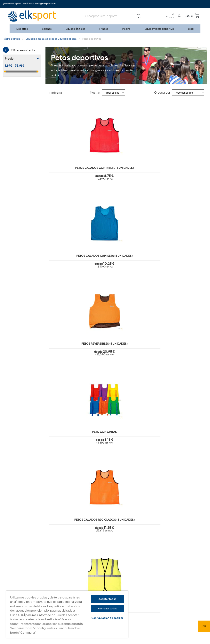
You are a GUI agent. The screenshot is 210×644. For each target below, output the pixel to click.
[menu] (105, 29)
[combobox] (113, 16)
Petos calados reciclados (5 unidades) (66, 256)
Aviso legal (84, 565)
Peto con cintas (187, 158)
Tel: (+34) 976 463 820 (145, 604)
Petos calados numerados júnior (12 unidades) (146, 256)
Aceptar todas (107, 599)
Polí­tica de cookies (89, 576)
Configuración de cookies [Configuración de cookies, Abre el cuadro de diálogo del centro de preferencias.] (107, 618)
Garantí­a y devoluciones (92, 587)
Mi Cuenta (170, 16)
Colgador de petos (146, 346)
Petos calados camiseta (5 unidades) (106, 162)
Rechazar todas (107, 608)
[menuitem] (22, 29)
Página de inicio (12, 39)
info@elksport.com (46, 3)
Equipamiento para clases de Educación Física (51, 39)
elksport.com (140, 578)
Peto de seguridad (106, 252)
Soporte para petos (106, 346)
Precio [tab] (9, 58)
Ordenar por (162, 92)
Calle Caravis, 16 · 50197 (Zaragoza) (154, 584)
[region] (67, 614)
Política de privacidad (91, 570)
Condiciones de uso (90, 581)
